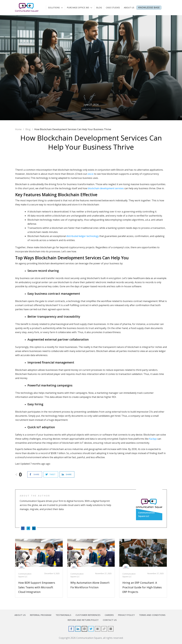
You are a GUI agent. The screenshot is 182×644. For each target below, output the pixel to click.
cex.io (90, 174)
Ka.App (153, 439)
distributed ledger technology (83, 236)
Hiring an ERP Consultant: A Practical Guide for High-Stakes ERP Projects (142, 587)
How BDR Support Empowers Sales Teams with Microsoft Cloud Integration (37, 587)
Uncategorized (91, 109)
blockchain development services (106, 188)
